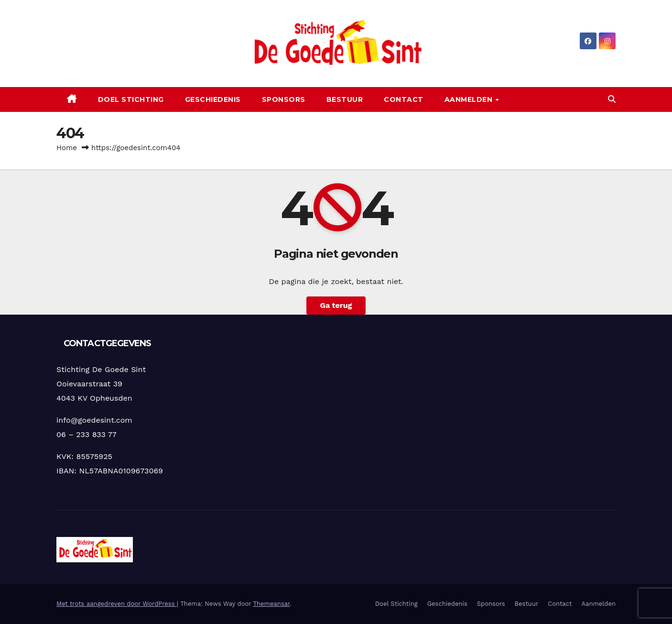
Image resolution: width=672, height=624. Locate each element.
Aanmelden (470, 99)
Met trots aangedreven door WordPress (117, 604)
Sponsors (284, 99)
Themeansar (271, 604)
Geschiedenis (213, 99)
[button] (612, 99)
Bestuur (345, 99)
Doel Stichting (131, 99)
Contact (404, 99)
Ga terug (336, 305)
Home (67, 148)
